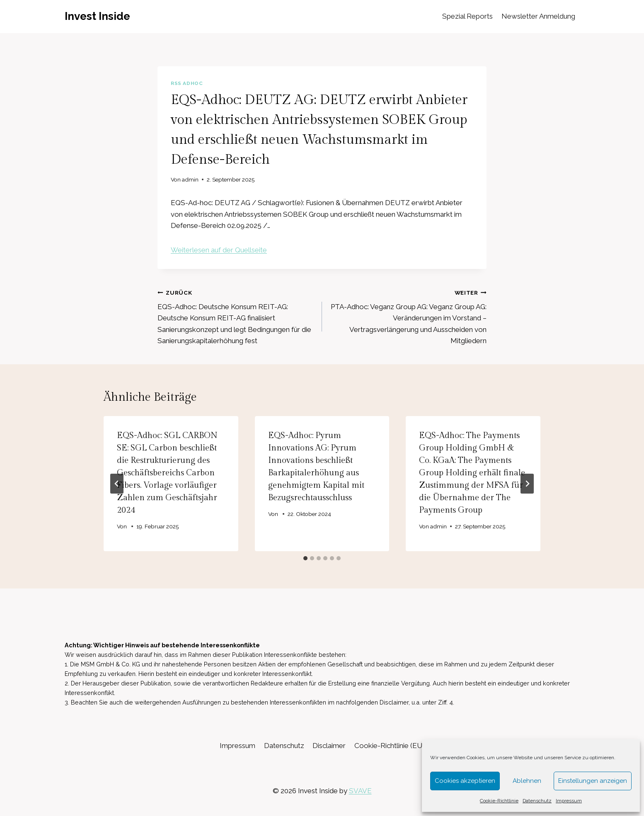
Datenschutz (537, 801)
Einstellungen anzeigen (593, 781)
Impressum (569, 801)
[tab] (305, 558)
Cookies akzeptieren (465, 781)
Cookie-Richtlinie (499, 801)
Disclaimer (329, 746)
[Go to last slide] (117, 484)
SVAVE (360, 791)
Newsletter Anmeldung (538, 16)
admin (190, 179)
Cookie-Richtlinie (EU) (389, 746)
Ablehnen (527, 781)
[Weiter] (527, 484)
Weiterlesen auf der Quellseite (219, 250)
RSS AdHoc (187, 83)
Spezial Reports (467, 16)
